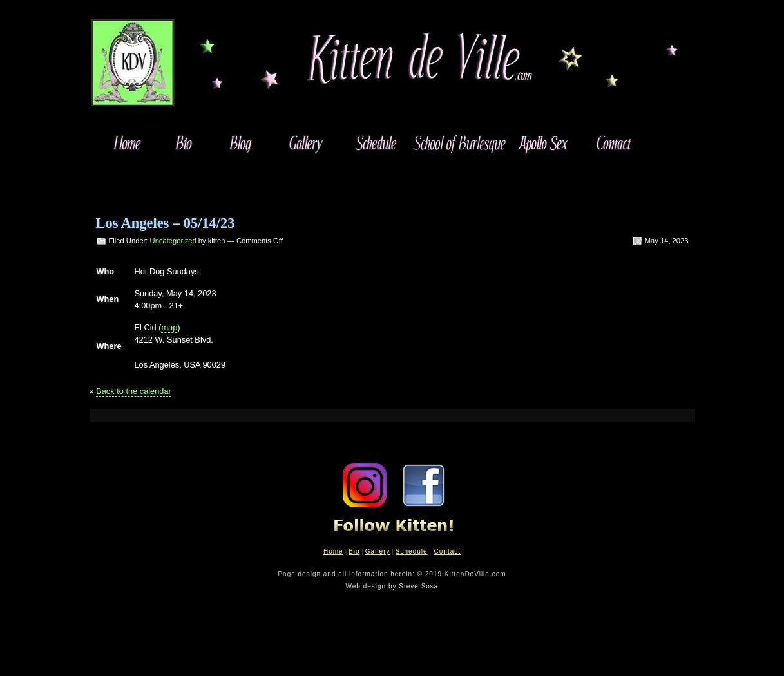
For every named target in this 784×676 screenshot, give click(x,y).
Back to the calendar (134, 391)
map (169, 327)
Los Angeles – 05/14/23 (166, 223)
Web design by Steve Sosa (392, 586)
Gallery (378, 551)
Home (333, 551)
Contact (447, 551)
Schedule (412, 551)
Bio (354, 551)
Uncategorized (173, 241)
